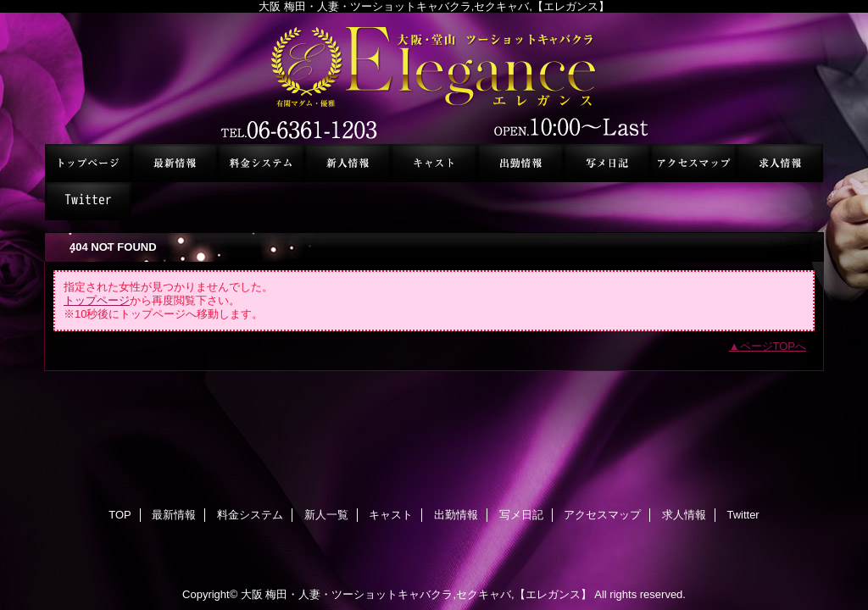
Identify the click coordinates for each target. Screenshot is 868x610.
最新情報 (175, 163)
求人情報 (780, 163)
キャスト (434, 163)
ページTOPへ (773, 346)
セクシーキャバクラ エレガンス (434, 78)
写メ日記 (607, 163)
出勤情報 (520, 163)
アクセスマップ (693, 163)
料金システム (261, 163)
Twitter (88, 201)
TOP (88, 163)
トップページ (97, 300)
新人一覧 (348, 163)
